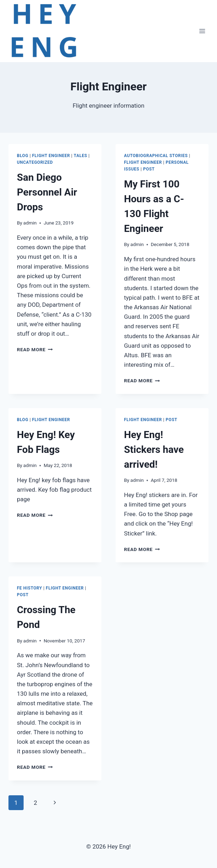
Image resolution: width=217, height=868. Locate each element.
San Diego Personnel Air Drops (47, 192)
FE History (29, 588)
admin (30, 223)
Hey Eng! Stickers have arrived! (154, 450)
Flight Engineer (51, 156)
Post (149, 169)
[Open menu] (202, 31)
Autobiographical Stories (156, 156)
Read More (35, 349)
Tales (80, 156)
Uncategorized (35, 162)
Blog (23, 156)
